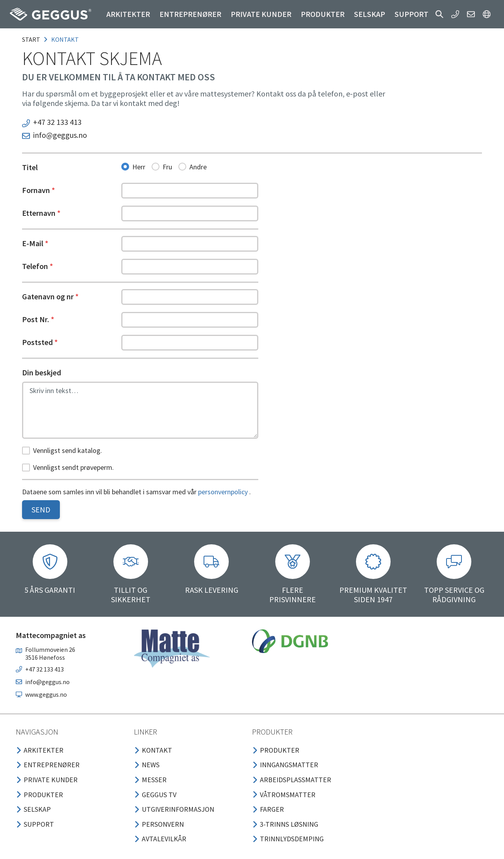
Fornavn (39, 190)
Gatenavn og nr (50, 296)
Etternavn (41, 213)
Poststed (40, 342)
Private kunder (261, 14)
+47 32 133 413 (57, 122)
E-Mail (35, 243)
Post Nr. (38, 319)
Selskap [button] (370, 14)
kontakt (65, 39)
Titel (30, 167)
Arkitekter (128, 14)
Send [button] (41, 509)
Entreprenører (190, 14)
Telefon (38, 266)
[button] (439, 14)
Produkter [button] (323, 14)
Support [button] (411, 14)
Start (31, 39)
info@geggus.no (60, 135)
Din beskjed (42, 372)
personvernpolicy (223, 492)
